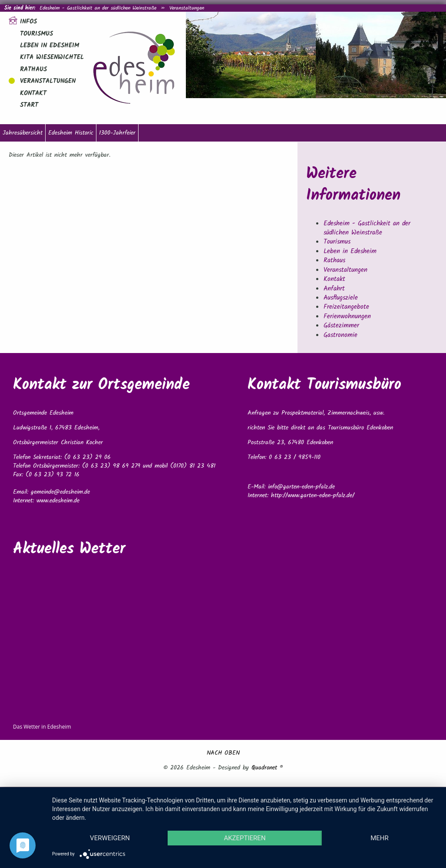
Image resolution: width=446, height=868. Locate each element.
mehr (380, 838)
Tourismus (36, 34)
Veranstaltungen (187, 8)
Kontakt (33, 93)
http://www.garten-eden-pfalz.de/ (313, 495)
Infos (28, 22)
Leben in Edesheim (50, 46)
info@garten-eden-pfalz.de (301, 487)
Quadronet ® (267, 768)
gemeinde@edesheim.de (60, 492)
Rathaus (33, 69)
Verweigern (110, 838)
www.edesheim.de (58, 501)
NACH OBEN (223, 753)
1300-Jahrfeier (117, 133)
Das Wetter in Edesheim (42, 727)
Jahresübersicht (23, 133)
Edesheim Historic (71, 133)
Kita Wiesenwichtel (52, 57)
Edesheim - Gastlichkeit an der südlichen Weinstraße (98, 8)
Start (29, 105)
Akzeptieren (244, 838)
